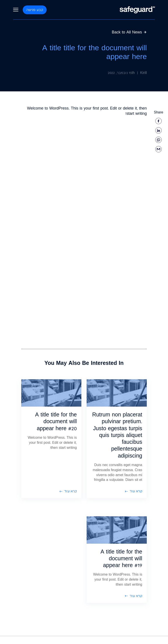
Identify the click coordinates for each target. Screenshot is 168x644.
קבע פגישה (35, 10)
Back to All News (129, 32)
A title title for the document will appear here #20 (56, 421)
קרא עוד (133, 491)
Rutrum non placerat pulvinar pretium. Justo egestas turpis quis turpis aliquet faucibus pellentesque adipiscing (117, 435)
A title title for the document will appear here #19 (121, 558)
